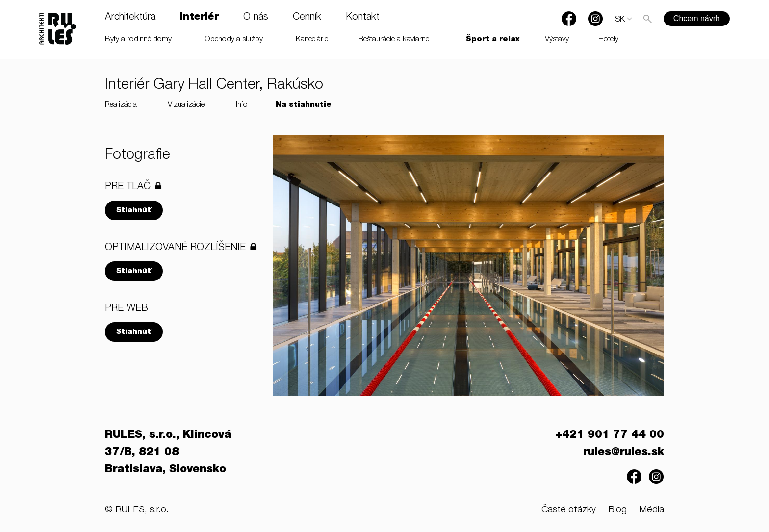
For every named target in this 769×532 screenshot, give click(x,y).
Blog (617, 510)
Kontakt (363, 18)
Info (242, 105)
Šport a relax (493, 39)
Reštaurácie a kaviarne (394, 39)
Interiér (199, 18)
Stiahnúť (134, 211)
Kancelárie (312, 39)
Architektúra (130, 18)
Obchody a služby (234, 39)
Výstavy (557, 39)
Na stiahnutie (304, 105)
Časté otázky (569, 510)
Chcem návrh (697, 18)
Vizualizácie (186, 105)
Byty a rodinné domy (138, 39)
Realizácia (121, 105)
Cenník (307, 18)
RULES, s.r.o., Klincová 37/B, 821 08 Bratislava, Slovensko (168, 453)
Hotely (608, 39)
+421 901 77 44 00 (610, 435)
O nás (256, 18)
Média (652, 510)
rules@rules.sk (624, 453)
